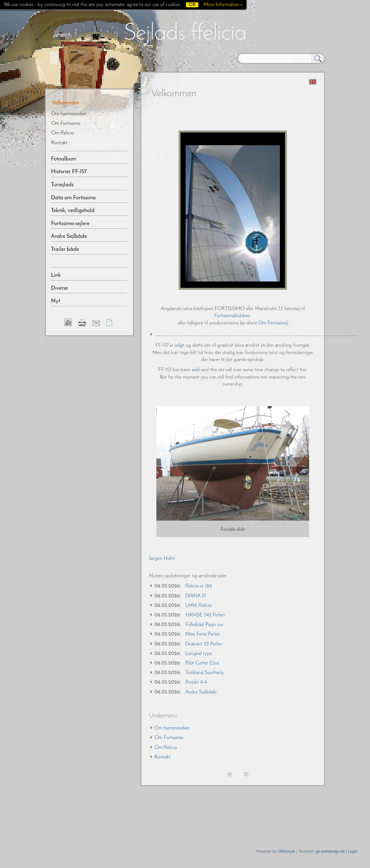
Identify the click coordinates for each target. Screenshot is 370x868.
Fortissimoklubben (233, 316)
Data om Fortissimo (73, 198)
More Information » (223, 5)
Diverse (59, 288)
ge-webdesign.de (330, 851)
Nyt (56, 301)
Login (353, 851)
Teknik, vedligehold (73, 211)
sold (196, 370)
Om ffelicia (166, 748)
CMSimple (286, 851)
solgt (180, 345)
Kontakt (163, 757)
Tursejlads (62, 185)
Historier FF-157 (69, 172)
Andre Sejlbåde (201, 692)
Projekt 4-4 (196, 682)
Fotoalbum (64, 159)
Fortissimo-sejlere (70, 224)
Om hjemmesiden (172, 728)
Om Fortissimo (273, 323)
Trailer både (65, 249)
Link (56, 275)
